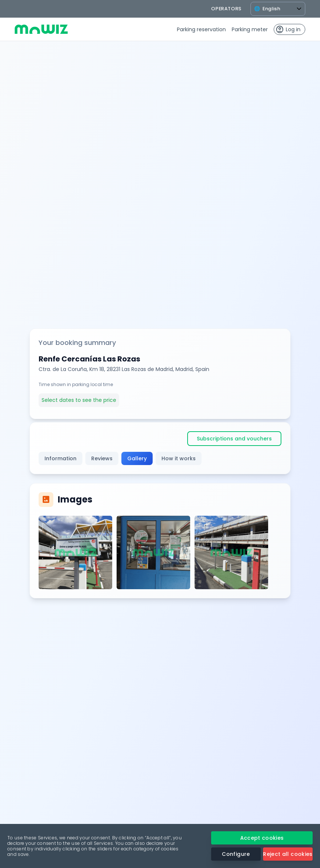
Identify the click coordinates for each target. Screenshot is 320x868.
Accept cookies (262, 838)
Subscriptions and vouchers (234, 439)
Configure (236, 854)
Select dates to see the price (79, 400)
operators (226, 9)
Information (61, 458)
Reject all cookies (288, 854)
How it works (179, 458)
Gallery (137, 458)
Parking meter (250, 29)
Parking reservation (201, 29)
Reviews (102, 458)
